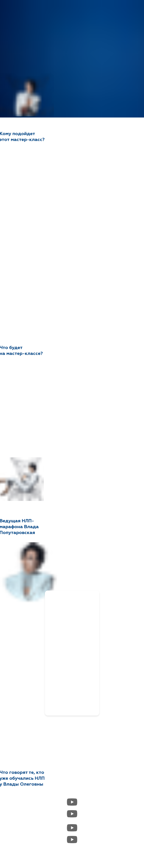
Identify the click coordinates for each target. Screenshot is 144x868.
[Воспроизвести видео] (72, 802)
